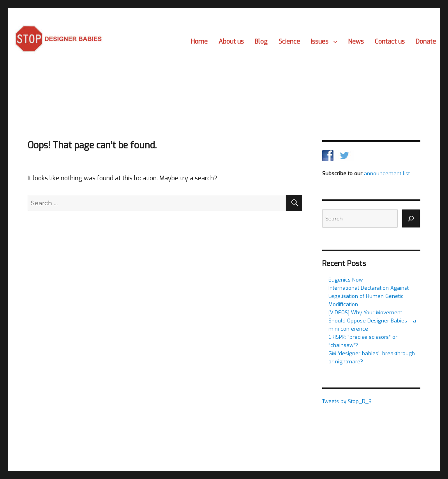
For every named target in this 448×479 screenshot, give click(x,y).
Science (289, 41)
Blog (261, 41)
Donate (426, 41)
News (356, 41)
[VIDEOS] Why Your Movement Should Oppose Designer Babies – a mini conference (372, 321)
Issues (320, 41)
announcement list (387, 173)
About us (231, 41)
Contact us (390, 41)
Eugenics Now (346, 280)
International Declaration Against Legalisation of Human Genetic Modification (369, 296)
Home (199, 41)
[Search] (411, 218)
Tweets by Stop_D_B (347, 401)
